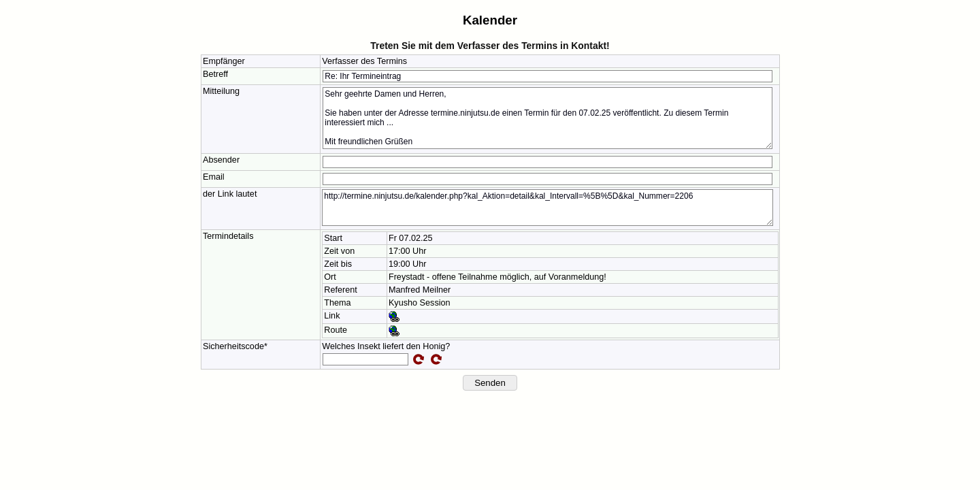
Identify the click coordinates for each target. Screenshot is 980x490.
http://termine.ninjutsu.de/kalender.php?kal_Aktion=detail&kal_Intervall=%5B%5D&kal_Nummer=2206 (547, 208)
